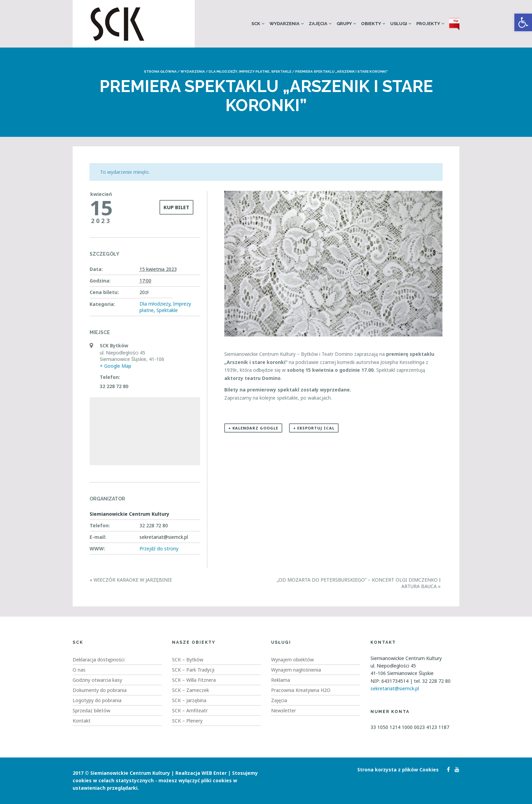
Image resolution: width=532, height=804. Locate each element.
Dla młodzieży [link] (223, 71)
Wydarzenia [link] (284, 24)
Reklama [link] (281, 680)
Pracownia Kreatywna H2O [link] (301, 690)
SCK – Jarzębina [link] (189, 700)
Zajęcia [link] (318, 24)
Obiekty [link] (371, 24)
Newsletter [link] (283, 710)
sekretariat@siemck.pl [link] (395, 688)
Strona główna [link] (160, 71)
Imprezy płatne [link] (254, 71)
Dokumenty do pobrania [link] (100, 690)
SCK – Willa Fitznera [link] (194, 680)
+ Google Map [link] (116, 366)
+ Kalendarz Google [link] (253, 428)
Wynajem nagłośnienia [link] (296, 670)
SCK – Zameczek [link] (191, 690)
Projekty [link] (428, 24)
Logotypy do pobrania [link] (97, 700)
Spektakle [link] (281, 71)
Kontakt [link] (82, 721)
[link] (523, 22)
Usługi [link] (399, 24)
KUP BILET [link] (176, 207)
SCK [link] (256, 24)
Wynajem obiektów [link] (292, 660)
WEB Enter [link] (214, 773)
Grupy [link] (344, 24)
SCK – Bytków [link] (188, 660)
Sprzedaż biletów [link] (91, 710)
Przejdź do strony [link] (159, 549)
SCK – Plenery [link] (187, 721)
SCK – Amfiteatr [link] (190, 710)
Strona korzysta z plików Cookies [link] (398, 770)
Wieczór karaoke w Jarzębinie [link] (131, 580)
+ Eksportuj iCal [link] (314, 428)
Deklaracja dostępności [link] (99, 660)
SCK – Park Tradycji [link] (193, 670)
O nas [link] (79, 670)
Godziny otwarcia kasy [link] (97, 680)
